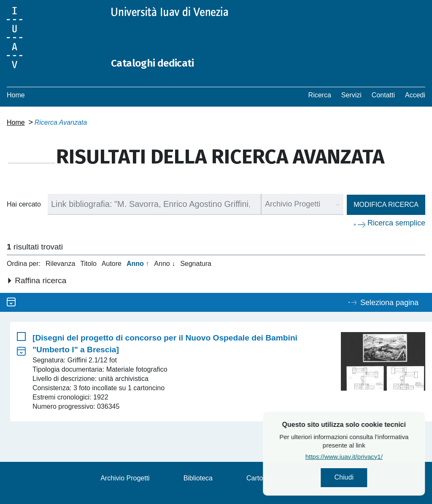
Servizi (351, 95)
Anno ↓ (165, 264)
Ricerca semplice (396, 223)
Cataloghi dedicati (162, 62)
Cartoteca (261, 478)
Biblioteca (198, 478)
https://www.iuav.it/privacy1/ (369, 460)
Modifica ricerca (386, 205)
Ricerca (320, 95)
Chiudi (369, 479)
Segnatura (196, 264)
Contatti (383, 95)
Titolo (88, 264)
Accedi (415, 95)
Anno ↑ (138, 264)
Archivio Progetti (125, 478)
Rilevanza (60, 264)
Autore (112, 264)
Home (16, 95)
